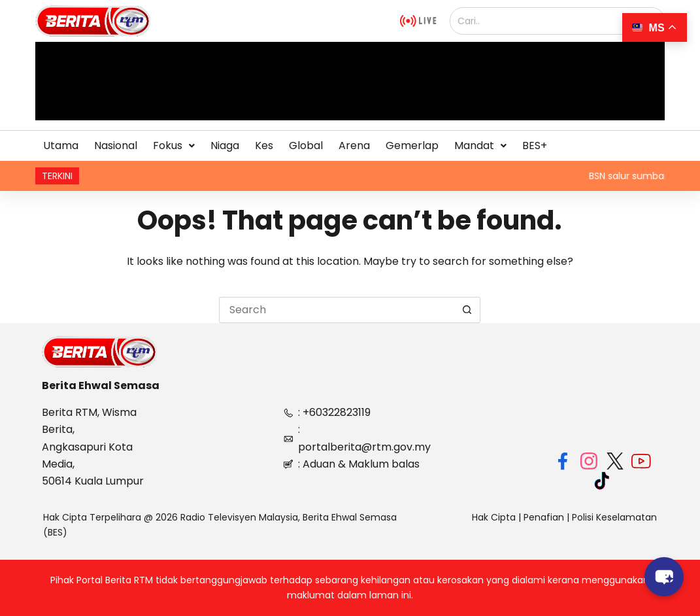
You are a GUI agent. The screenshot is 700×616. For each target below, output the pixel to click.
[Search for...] (337, 310)
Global (306, 145)
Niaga (225, 145)
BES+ (535, 145)
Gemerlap (412, 145)
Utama (61, 145)
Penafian (544, 517)
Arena (354, 145)
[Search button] (467, 310)
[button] (174, 146)
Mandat (480, 145)
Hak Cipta (494, 517)
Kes (264, 145)
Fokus (174, 145)
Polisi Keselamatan (614, 517)
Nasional (116, 145)
